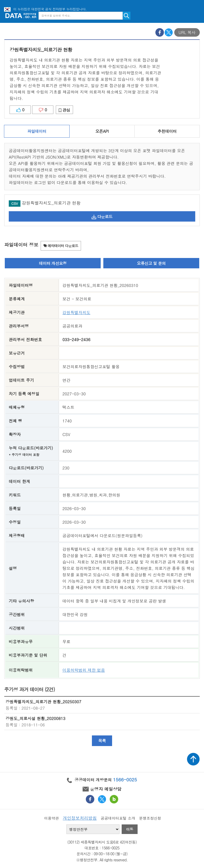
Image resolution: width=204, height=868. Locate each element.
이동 (130, 829)
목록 (102, 741)
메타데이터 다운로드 (61, 246)
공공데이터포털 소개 (118, 818)
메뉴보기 (196, 16)
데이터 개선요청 (53, 263)
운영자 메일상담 (102, 789)
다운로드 (102, 216)
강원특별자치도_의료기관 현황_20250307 (43, 702)
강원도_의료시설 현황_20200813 (35, 718)
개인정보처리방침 (80, 818)
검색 (126, 16)
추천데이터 (167, 131)
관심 (64, 110)
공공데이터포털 (21, 16)
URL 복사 (187, 32)
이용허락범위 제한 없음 (84, 670)
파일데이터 (37, 131)
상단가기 (193, 759)
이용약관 (52, 818)
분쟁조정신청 (150, 818)
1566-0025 (125, 780)
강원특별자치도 (76, 312)
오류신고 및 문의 (151, 263)
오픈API (102, 131)
